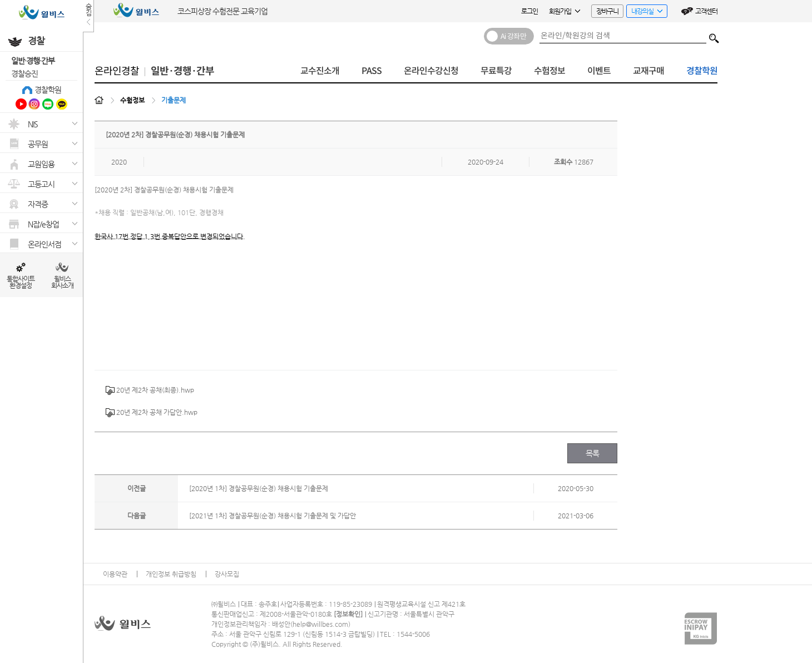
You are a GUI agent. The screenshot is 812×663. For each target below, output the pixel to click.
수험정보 (549, 71)
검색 (714, 36)
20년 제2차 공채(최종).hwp (150, 390)
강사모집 (227, 574)
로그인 (529, 11)
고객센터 (706, 11)
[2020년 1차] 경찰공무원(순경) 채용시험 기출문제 (259, 488)
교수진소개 (320, 71)
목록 (593, 453)
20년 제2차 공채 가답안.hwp (152, 413)
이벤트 (599, 71)
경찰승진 (24, 73)
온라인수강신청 (431, 71)
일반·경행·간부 (33, 61)
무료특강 (496, 71)
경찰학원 (48, 90)
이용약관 (115, 574)
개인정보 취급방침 (171, 574)
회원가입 (565, 11)
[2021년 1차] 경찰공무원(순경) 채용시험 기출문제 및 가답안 (273, 516)
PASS (372, 71)
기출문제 (174, 100)
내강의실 (644, 13)
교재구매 (648, 71)
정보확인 (348, 614)
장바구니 (607, 11)
